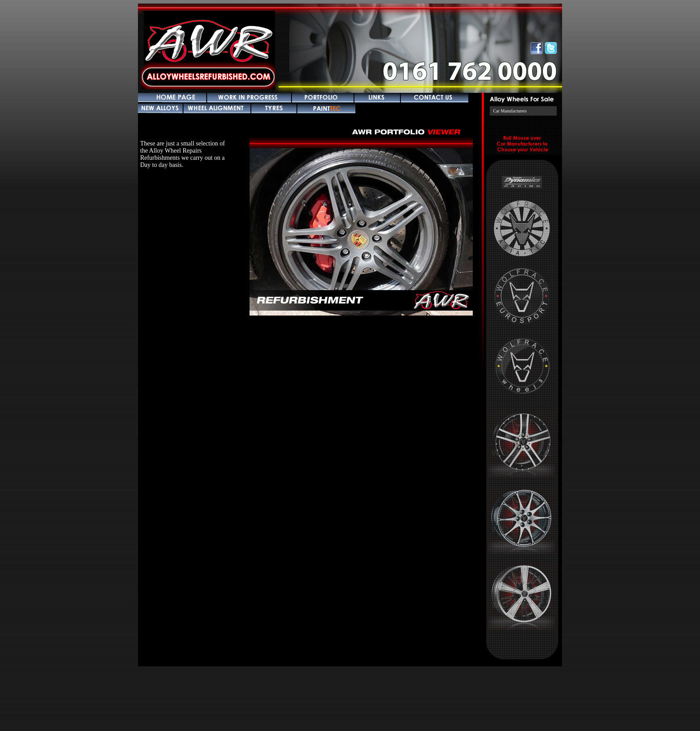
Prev (279, 231)
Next (430, 231)
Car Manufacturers (510, 111)
